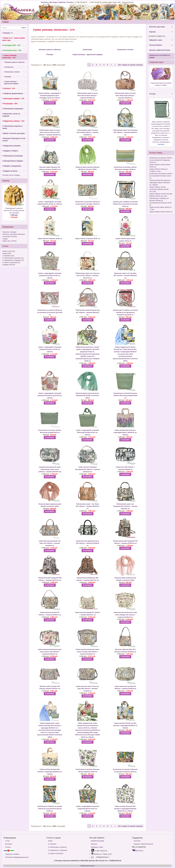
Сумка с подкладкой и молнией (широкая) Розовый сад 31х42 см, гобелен (50, 396)
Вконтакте (138, 851)
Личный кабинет (161, 45)
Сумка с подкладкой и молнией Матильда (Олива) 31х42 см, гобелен (87, 432)
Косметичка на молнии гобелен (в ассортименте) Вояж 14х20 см (161, 176)
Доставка (53, 2)
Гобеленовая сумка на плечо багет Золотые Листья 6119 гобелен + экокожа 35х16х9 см (50, 132)
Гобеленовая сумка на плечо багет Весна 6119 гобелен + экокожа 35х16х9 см (88, 95)
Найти (24, 28)
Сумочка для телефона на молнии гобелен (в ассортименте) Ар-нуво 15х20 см (125, 204)
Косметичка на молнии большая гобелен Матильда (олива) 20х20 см (125, 396)
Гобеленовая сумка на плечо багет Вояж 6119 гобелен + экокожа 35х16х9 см (125, 95)
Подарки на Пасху (10, 171)
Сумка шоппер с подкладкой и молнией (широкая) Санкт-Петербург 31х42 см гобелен (50, 95)
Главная (5, 22)
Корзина (161, 32)
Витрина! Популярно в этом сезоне (14, 140)
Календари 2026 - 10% (11, 45)
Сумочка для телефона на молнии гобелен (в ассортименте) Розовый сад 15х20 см (125, 312)
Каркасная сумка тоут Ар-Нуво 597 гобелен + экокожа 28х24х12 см (125, 276)
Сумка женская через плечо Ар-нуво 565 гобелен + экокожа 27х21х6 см (87, 689)
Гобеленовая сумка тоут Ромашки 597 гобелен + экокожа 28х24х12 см (125, 132)
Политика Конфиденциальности (17, 857)
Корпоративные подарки (13, 161)
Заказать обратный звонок (160, 50)
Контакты (45, 2)
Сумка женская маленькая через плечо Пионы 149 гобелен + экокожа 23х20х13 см (50, 652)
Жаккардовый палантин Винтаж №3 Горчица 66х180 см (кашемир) (14, 213)
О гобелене (7, 256)
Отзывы (70, 2)
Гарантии (62, 2)
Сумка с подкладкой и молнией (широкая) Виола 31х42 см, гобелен (87, 809)
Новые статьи (7, 251)
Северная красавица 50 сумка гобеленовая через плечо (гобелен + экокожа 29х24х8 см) (50, 469)
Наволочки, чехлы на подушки (11, 115)
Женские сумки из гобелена (14, 62)
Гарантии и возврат (9, 232)
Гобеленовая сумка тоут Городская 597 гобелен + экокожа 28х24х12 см (125, 506)
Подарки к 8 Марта (10, 151)
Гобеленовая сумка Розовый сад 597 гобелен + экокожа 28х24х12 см (87, 312)
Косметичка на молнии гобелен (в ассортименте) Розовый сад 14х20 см (50, 312)
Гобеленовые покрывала (13, 109)
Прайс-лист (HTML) (9, 241)
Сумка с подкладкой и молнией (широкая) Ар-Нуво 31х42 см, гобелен (50, 276)
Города (5, 239)
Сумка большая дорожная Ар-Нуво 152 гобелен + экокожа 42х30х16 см (50, 543)
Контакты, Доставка (161, 27)
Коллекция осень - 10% (12, 50)
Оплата (8, 847)
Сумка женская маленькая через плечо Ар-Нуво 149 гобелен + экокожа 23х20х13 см (87, 652)
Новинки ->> (8, 33)
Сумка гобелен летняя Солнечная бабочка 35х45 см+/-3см (159, 189)
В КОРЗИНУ (50, 103)
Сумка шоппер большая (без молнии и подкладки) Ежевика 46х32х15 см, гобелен (125, 809)
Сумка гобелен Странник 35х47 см (87, 239)
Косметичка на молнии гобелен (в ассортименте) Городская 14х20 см (161, 160)
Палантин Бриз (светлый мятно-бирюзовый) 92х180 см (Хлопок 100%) (87, 396)
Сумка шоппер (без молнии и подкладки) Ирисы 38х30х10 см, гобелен (125, 432)
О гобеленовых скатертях (12, 258)
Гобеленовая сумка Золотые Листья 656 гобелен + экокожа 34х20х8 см (88, 132)
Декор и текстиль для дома (14, 133)
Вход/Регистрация (98, 841)
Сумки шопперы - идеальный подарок (11, 83)
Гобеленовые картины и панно (12, 127)
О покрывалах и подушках (12, 260)
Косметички (9, 67)
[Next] (115, 65)
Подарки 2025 (7, 265)
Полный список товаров (11, 175)
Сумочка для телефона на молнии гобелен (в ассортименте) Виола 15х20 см (50, 809)
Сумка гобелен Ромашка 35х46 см (50, 239)
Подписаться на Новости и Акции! (160, 56)
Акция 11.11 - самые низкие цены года (14, 39)
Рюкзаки (7, 77)
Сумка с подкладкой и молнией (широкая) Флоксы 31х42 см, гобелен (50, 349)
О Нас (7, 841)
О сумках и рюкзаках (10, 262)
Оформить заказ (161, 40)
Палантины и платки (12, 72)
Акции (5, 253)
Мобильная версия (87, 866)
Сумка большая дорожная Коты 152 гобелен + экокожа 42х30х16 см (87, 543)
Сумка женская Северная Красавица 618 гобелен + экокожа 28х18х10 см (87, 469)
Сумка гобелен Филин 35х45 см (161, 212)
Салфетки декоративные (13, 93)
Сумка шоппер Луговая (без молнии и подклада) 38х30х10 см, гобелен (50, 772)
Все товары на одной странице (130, 65)
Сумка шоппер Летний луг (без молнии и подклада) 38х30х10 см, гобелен (125, 725)
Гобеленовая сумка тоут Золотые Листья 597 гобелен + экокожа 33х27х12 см (87, 276)
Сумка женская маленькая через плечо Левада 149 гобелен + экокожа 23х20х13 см (125, 615)
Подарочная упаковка (11, 146)
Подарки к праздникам (12, 166)
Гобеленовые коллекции (13, 156)
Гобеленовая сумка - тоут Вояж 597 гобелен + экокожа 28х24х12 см (87, 506)
